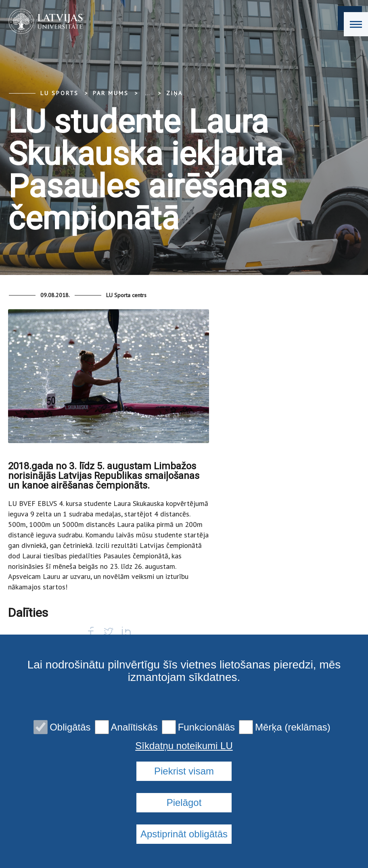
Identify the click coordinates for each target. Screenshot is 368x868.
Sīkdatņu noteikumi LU (184, 746)
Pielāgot (184, 802)
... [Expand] (147, 93)
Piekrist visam (184, 771)
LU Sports (60, 93)
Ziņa (175, 93)
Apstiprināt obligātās (184, 834)
